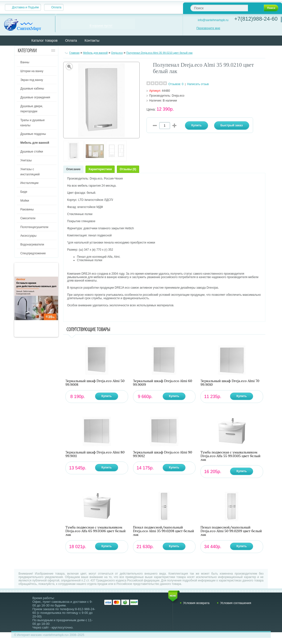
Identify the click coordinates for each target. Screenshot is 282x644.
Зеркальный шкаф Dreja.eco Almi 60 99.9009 (163, 383)
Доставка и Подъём (25, 7)
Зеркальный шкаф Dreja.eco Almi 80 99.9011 (95, 454)
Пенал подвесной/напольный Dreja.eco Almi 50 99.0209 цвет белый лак (231, 531)
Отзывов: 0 (176, 84)
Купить (107, 396)
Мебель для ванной (95, 53)
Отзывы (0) (128, 169)
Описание (73, 169)
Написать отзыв (198, 84)
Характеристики (100, 169)
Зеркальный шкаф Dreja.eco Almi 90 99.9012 (163, 454)
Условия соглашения (236, 603)
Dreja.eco (117, 53)
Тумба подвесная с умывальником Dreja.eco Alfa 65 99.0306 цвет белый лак (96, 531)
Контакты (92, 40)
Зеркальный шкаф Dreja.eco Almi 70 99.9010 (230, 383)
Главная (74, 53)
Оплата (56, 7)
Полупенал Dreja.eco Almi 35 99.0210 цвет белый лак (159, 53)
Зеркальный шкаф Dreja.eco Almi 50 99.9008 (95, 383)
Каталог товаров (44, 40)
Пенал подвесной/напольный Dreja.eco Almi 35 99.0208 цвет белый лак (164, 531)
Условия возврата (196, 603)
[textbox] (219, 8)
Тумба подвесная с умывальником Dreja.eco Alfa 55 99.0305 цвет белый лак (230, 456)
